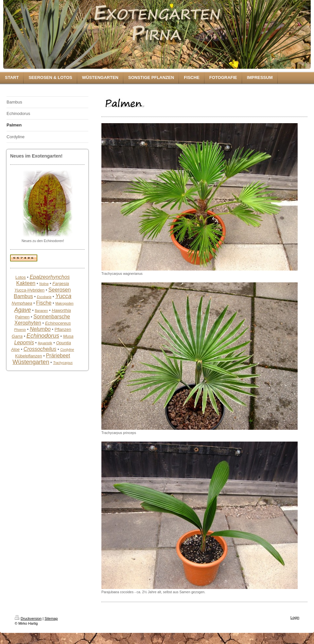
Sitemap (51, 618)
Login (295, 617)
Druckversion (28, 618)
